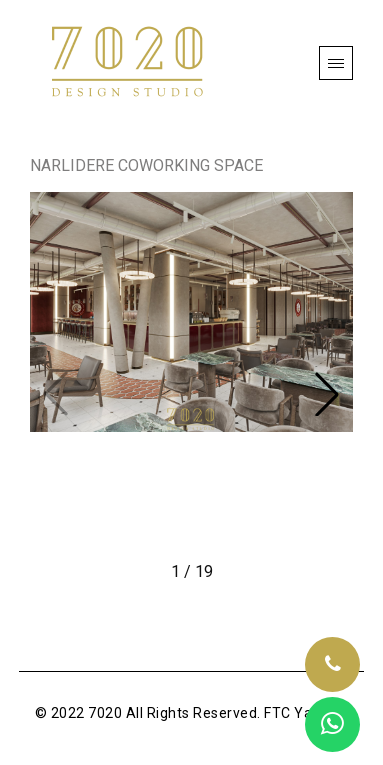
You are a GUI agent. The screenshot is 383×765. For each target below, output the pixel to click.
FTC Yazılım (304, 713)
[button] (327, 394)
